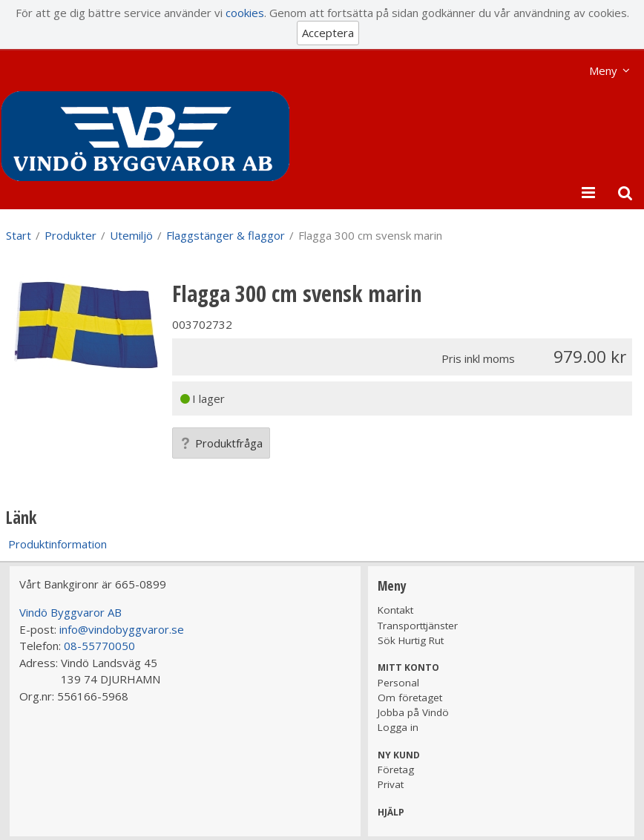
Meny (603, 70)
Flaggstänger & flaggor (226, 235)
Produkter (70, 235)
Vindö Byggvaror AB (70, 612)
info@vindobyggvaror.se (122, 629)
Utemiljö (131, 235)
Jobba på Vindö (413, 712)
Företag (396, 770)
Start (19, 235)
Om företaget (410, 698)
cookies (245, 13)
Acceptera (328, 33)
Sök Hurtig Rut (411, 640)
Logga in (398, 727)
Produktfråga (221, 443)
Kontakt (395, 610)
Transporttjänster (418, 626)
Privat (391, 784)
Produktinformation (57, 544)
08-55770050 (99, 646)
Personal (398, 683)
